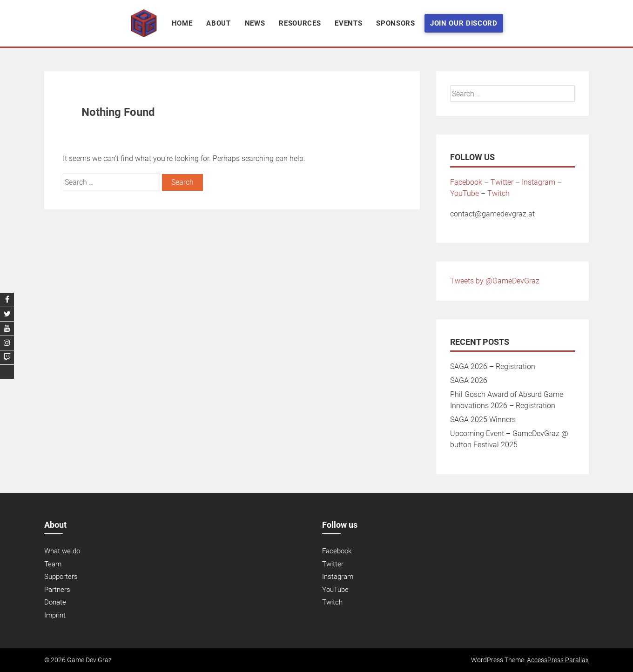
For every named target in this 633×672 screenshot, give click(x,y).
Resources (300, 23)
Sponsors (395, 23)
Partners (57, 590)
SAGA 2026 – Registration (493, 366)
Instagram (539, 182)
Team (53, 564)
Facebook (466, 182)
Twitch (498, 193)
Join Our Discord (464, 23)
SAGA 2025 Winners (483, 420)
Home (182, 23)
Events (348, 23)
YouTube (465, 193)
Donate (55, 602)
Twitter (502, 182)
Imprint (55, 615)
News (255, 23)
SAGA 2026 (469, 380)
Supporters (61, 577)
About (218, 23)
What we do (62, 551)
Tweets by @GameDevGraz (495, 281)
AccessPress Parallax (558, 660)
